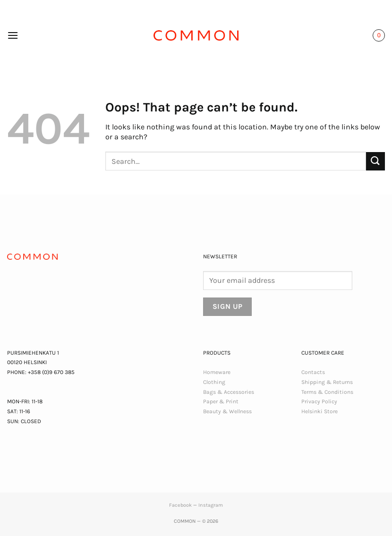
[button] (13, 35)
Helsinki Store (320, 411)
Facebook (180, 505)
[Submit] (375, 161)
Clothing (214, 382)
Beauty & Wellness (227, 411)
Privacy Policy (319, 401)
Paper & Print (221, 401)
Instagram (211, 505)
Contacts (313, 372)
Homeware (217, 372)
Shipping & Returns (327, 382)
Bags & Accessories (229, 392)
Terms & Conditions (327, 392)
